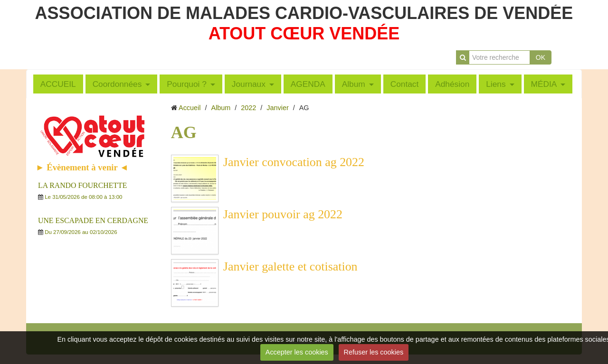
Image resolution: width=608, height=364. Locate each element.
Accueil (190, 108)
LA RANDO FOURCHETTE (82, 185)
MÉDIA (544, 84)
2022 (248, 108)
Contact (405, 84)
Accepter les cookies (297, 352)
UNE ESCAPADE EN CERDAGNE (93, 220)
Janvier (277, 108)
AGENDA (308, 84)
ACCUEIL (58, 84)
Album (354, 84)
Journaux (249, 84)
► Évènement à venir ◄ (82, 167)
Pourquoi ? (187, 84)
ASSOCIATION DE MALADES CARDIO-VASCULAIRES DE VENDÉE (304, 13)
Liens (496, 84)
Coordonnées (117, 84)
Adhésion (452, 84)
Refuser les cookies (374, 352)
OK (541, 57)
